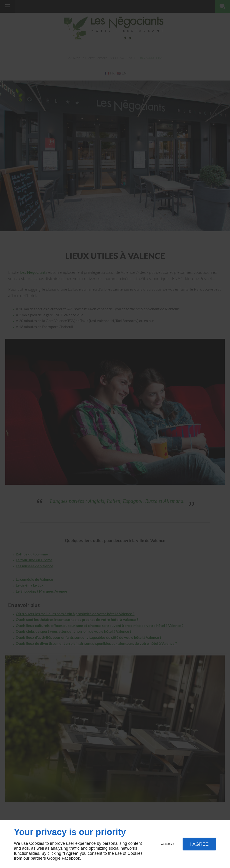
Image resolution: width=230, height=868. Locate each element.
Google (54, 858)
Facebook (71, 858)
